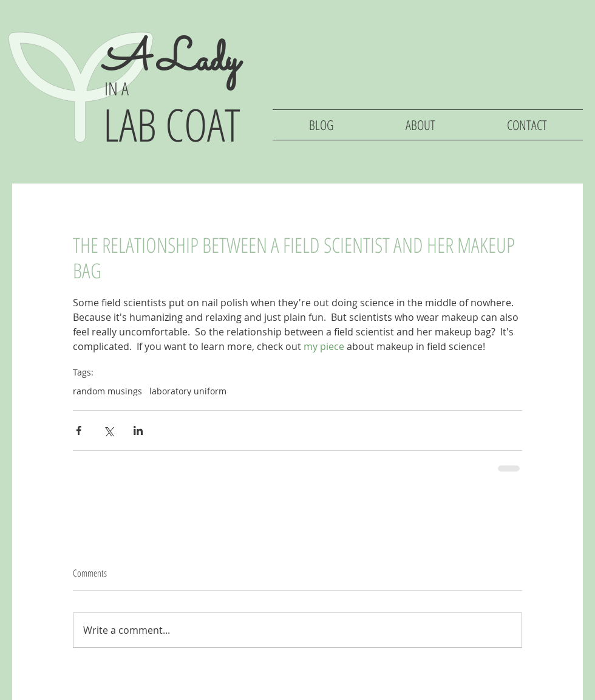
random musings (107, 391)
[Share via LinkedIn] (138, 431)
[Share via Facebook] (79, 431)
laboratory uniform (188, 391)
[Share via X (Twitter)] (108, 431)
